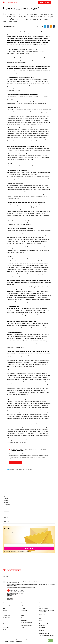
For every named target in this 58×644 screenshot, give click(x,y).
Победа (40, 620)
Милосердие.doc (42, 625)
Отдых (6, 513)
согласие (14, 551)
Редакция (5, 607)
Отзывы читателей (6, 615)
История (6, 498)
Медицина (6, 507)
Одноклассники (24, 610)
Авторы (4, 609)
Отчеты (22, 627)
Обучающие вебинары (43, 605)
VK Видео (23, 615)
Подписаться (29, 549)
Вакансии (5, 610)
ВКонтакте (23, 609)
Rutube (22, 614)
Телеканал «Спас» (6, 628)
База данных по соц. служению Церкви (46, 636)
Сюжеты (4, 612)
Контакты (5, 621)
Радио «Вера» (5, 626)
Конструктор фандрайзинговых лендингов (47, 607)
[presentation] (29, 545)
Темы (4, 614)
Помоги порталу (45, 2)
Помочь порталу (16, 463)
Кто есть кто (7, 502)
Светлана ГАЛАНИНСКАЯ (9, 26)
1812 (40, 619)
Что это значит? (19, 642)
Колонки (6, 500)
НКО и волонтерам (6, 617)
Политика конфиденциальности (27, 625)
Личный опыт (7, 505)
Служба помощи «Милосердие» (45, 637)
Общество (6, 511)
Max (22, 617)
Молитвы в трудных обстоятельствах (46, 624)
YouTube (22, 612)
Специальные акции (43, 617)
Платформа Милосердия (44, 609)
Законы (6, 496)
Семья (6, 515)
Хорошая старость (43, 622)
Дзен (22, 607)
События (6, 517)
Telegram (23, 605)
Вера (5, 494)
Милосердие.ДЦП (42, 627)
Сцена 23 (5, 629)
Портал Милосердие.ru (7, 605)
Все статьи (7, 521)
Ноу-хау (6, 509)
